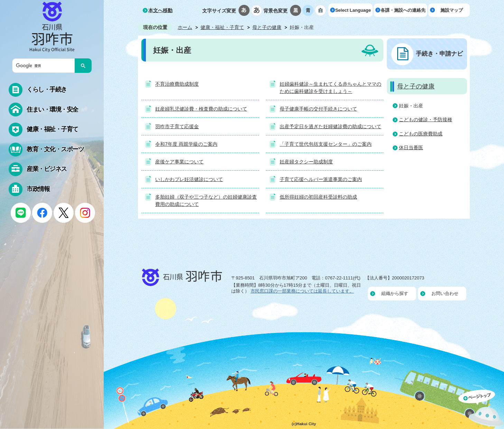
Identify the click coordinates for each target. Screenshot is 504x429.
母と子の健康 (267, 27)
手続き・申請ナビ (439, 54)
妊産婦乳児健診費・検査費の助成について (201, 109)
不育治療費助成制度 (177, 84)
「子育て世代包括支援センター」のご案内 (326, 144)
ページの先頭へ (481, 409)
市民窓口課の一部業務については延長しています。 (302, 291)
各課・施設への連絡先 (403, 10)
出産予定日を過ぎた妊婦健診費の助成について (330, 126)
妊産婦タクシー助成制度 (306, 162)
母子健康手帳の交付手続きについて (318, 109)
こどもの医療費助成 (421, 134)
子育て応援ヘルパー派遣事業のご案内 (321, 179)
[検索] (45, 66)
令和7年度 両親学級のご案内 (186, 144)
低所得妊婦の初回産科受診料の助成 (318, 197)
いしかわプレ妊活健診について (189, 179)
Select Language (353, 10)
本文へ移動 (160, 10)
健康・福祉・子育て (222, 27)
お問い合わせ (445, 293)
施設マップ (452, 10)
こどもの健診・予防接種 (426, 120)
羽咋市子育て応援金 (177, 126)
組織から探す (395, 293)
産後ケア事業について (179, 162)
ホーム (185, 27)
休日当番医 (411, 147)
